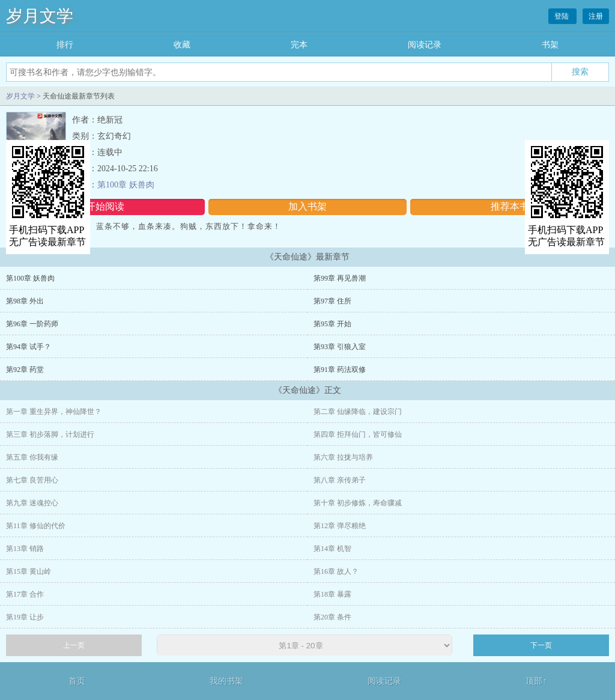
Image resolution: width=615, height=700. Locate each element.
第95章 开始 (332, 324)
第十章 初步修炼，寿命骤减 (358, 503)
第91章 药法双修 (340, 370)
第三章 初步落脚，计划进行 (50, 434)
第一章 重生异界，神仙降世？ (54, 412)
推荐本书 (510, 206)
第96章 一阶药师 (32, 324)
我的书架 (226, 681)
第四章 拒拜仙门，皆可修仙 (358, 434)
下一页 (541, 645)
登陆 (562, 16)
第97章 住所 (332, 301)
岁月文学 (40, 16)
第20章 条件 (332, 617)
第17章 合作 (25, 594)
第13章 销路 (25, 549)
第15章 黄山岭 (29, 571)
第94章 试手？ (29, 347)
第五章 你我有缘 (32, 457)
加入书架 (307, 206)
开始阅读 (105, 206)
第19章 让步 (25, 617)
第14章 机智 (332, 549)
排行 (65, 45)
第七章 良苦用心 (32, 480)
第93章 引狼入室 (340, 347)
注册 (596, 16)
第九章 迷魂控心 (32, 503)
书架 (550, 45)
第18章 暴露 (332, 594)
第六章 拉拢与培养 (343, 457)
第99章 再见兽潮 (340, 278)
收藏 (182, 45)
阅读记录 (425, 45)
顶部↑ (536, 681)
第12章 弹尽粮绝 (340, 526)
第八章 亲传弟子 (340, 480)
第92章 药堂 (25, 370)
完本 (299, 45)
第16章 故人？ (336, 571)
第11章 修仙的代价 (36, 526)
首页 (77, 681)
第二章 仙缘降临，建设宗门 (358, 412)
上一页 (74, 645)
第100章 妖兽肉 (126, 185)
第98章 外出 (25, 301)
